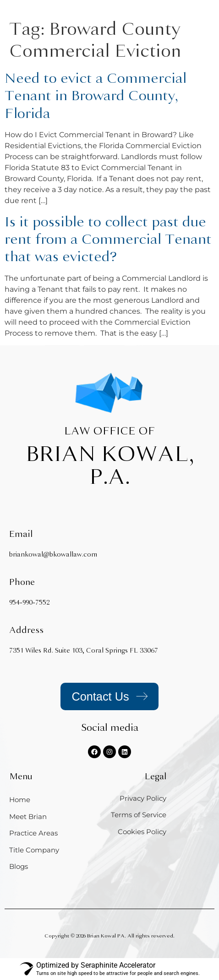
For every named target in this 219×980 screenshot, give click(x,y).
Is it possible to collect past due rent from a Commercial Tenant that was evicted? (108, 239)
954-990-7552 (29, 602)
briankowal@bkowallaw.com (53, 554)
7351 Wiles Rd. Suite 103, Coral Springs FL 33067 (84, 651)
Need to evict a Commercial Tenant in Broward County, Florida (96, 96)
